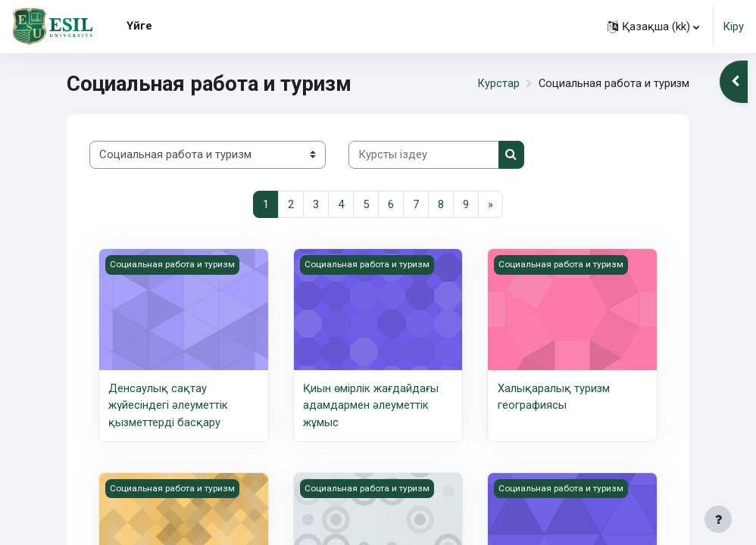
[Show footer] (718, 519)
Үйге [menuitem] (139, 26)
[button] (653, 26)
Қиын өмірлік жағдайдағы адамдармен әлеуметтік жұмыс (371, 405)
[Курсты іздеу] (424, 154)
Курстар (497, 83)
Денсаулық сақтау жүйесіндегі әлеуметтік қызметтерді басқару (168, 405)
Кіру (733, 26)
